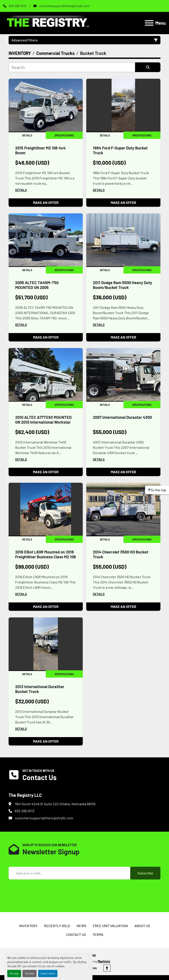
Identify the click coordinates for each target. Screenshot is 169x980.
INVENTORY (28, 926)
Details (21, 190)
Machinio (104, 961)
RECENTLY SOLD (57, 926)
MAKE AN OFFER (46, 202)
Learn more (48, 973)
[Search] (72, 67)
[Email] (69, 873)
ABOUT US (142, 926)
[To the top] (157, 490)
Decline (29, 973)
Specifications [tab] (64, 135)
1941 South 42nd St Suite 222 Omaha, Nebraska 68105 (55, 804)
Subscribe (145, 873)
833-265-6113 (17, 6)
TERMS (98, 934)
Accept (14, 973)
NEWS (81, 926)
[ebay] (94, 968)
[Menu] (149, 23)
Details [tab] (27, 135)
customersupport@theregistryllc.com (64, 6)
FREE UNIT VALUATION (110, 926)
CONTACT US (76, 934)
